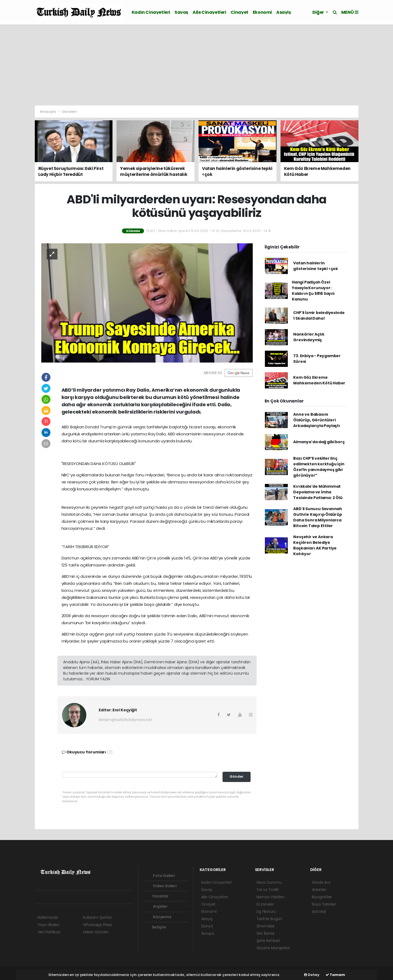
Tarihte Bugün (269, 919)
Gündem (69, 112)
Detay (312, 975)
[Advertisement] (197, 65)
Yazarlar (157, 896)
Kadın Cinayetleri (151, 12)
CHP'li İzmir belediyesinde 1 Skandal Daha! (319, 315)
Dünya (207, 926)
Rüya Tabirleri (324, 904)
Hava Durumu (269, 882)
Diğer (319, 12)
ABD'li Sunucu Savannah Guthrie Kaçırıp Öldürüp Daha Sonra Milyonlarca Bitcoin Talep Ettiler (318, 517)
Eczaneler (265, 904)
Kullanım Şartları (98, 917)
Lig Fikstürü (266, 911)
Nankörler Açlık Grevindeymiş (309, 337)
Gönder (237, 776)
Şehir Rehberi (268, 941)
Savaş (181, 12)
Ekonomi (262, 12)
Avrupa (208, 933)
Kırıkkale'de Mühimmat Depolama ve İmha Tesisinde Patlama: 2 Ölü (318, 492)
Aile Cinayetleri (209, 12)
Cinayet (240, 12)
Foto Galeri (160, 876)
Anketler (319, 890)
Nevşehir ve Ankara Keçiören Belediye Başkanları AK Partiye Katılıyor (315, 545)
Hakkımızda (48, 917)
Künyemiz (159, 917)
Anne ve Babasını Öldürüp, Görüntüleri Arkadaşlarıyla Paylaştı (317, 420)
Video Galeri (161, 886)
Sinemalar (266, 926)
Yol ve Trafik (268, 890)
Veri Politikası (49, 932)
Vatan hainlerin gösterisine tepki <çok (316, 266)
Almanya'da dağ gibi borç (319, 442)
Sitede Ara (321, 882)
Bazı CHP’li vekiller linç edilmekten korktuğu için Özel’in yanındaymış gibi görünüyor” (319, 467)
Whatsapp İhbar (98, 925)
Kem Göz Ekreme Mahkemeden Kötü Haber (319, 380)
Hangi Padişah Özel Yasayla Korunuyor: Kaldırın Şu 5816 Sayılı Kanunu (313, 291)
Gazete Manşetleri (273, 948)
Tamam (335, 975)
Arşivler (157, 906)
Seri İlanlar (266, 933)
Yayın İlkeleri (48, 925)
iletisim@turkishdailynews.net (125, 720)
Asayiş (284, 12)
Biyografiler (322, 897)
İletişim (156, 927)
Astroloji (319, 911)
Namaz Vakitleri (271, 897)
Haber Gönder (96, 932)
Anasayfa (48, 112)
